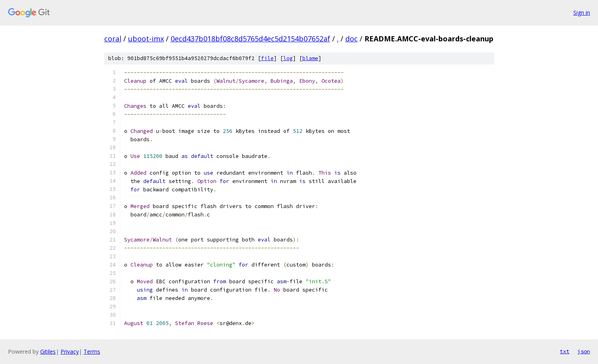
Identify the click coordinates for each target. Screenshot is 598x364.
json (584, 351)
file (267, 58)
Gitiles (48, 351)
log (288, 58)
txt (565, 351)
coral (113, 39)
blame (310, 58)
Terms (92, 351)
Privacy (70, 351)
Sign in (582, 13)
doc (352, 39)
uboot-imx (146, 39)
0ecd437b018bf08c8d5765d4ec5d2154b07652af (250, 39)
